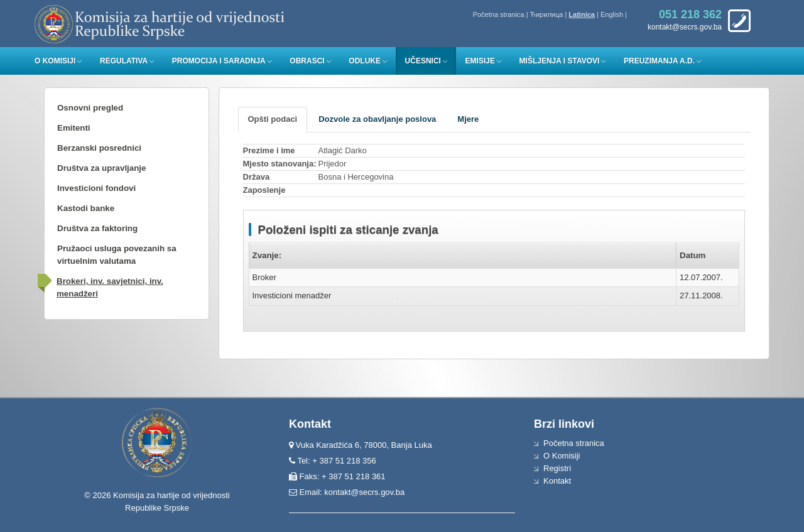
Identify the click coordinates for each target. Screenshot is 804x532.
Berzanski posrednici (99, 148)
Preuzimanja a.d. (659, 61)
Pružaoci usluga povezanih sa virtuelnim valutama (117, 255)
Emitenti (74, 128)
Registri (557, 468)
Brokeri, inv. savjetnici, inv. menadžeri (110, 287)
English (612, 14)
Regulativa (124, 61)
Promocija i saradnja (219, 61)
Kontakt (557, 481)
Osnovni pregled (90, 108)
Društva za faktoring (97, 228)
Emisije (480, 61)
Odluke (365, 61)
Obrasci (307, 61)
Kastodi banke (86, 208)
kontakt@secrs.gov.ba (364, 492)
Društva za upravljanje (101, 168)
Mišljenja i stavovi (560, 61)
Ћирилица (547, 14)
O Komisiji (55, 61)
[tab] (273, 120)
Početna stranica (499, 14)
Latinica (582, 14)
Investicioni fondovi (96, 188)
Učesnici (423, 61)
